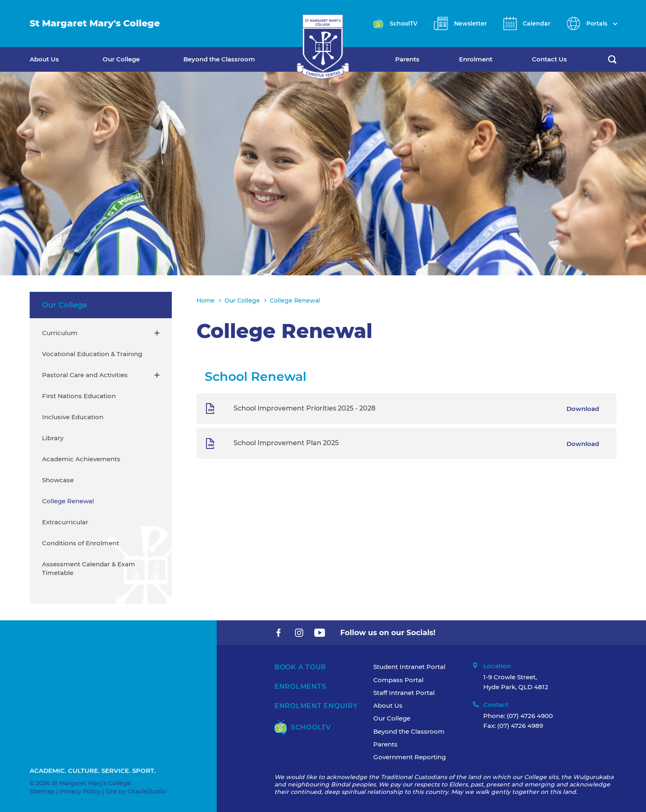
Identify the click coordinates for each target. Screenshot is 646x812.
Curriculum (60, 333)
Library (53, 438)
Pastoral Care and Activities (85, 375)
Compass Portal (398, 680)
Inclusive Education (73, 417)
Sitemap (42, 791)
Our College (121, 59)
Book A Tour (300, 667)
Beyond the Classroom (219, 59)
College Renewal (68, 501)
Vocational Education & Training (92, 354)
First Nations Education (79, 396)
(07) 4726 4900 (530, 716)
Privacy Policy (80, 791)
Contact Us (549, 59)
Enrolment (476, 59)
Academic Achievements (81, 459)
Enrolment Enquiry (316, 706)
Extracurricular (65, 522)
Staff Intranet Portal (404, 693)
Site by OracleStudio (136, 791)
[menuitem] (66, 59)
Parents (407, 59)
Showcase (58, 480)
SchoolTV (303, 727)
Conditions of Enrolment (81, 543)
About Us (44, 59)
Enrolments (300, 686)
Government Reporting (410, 757)
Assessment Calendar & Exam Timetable (89, 568)
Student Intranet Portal (409, 667)
